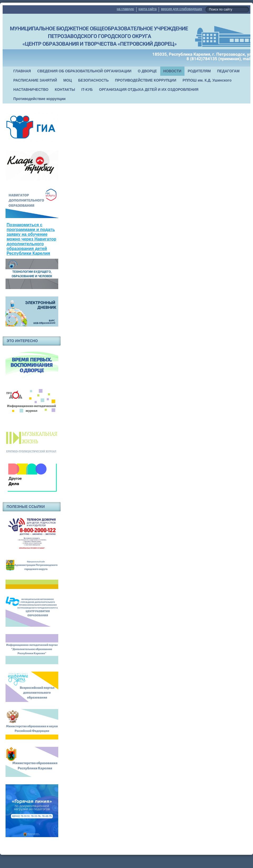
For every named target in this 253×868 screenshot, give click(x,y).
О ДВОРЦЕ (147, 71)
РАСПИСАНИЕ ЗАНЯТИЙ (35, 80)
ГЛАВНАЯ (22, 71)
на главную (125, 9)
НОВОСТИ (172, 71)
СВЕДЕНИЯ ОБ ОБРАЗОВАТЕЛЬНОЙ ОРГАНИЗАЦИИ (84, 71)
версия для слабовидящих (181, 9)
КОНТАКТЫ (65, 90)
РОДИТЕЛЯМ (199, 71)
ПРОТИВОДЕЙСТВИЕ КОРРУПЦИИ (146, 80)
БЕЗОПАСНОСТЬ (93, 80)
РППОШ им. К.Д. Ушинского (207, 80)
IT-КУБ (87, 90)
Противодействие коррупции (40, 99)
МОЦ (67, 80)
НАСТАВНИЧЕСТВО (31, 90)
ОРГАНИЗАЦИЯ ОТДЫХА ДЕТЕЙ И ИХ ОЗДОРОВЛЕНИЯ (149, 90)
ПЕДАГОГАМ (228, 71)
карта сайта (148, 9)
